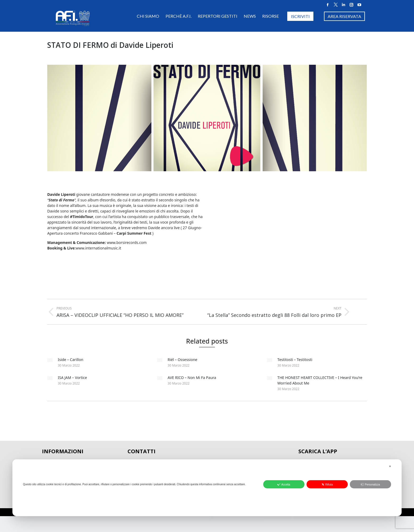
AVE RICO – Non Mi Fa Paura (192, 378)
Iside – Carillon (70, 360)
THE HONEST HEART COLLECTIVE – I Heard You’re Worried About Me (320, 380)
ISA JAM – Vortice (72, 378)
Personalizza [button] (370, 484)
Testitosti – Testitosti (295, 360)
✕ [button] (390, 466)
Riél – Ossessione (182, 360)
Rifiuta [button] (327, 484)
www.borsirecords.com (127, 242)
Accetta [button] (284, 484)
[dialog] (207, 488)
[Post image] (50, 360)
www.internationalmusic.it (98, 248)
